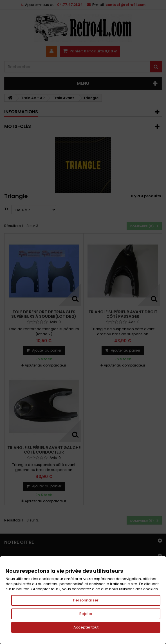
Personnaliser (86, 600)
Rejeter (86, 614)
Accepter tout (86, 627)
